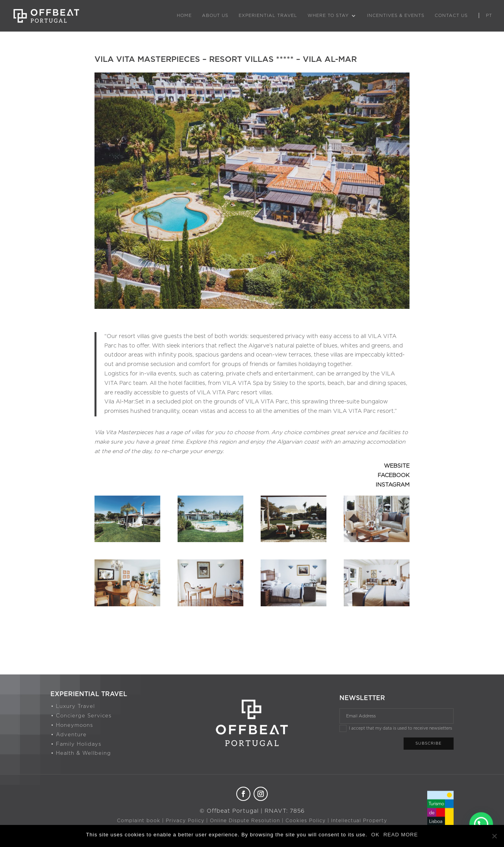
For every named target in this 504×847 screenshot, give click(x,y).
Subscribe (429, 743)
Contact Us (451, 16)
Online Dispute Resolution (245, 821)
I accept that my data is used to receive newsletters (396, 728)
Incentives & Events (396, 16)
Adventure (71, 735)
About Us (215, 16)
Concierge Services (84, 716)
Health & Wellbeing (83, 753)
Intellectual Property (359, 821)
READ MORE (401, 835)
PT (489, 16)
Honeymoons (74, 725)
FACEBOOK (394, 476)
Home (184, 16)
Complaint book (139, 821)
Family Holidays (79, 744)
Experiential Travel (268, 16)
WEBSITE (397, 466)
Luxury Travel (75, 707)
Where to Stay (328, 16)
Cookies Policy (306, 821)
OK (375, 835)
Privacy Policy (185, 821)
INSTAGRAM (393, 485)
